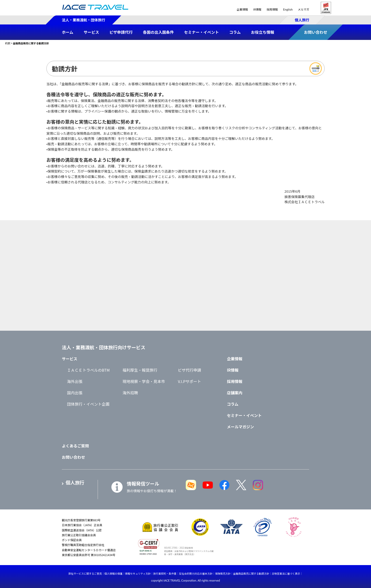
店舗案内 (235, 393)
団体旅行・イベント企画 (88, 404)
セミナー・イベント (244, 415)
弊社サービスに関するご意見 (85, 573)
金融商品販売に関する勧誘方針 (251, 573)
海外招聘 (130, 393)
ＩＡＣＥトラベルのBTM (88, 370)
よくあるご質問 (75, 446)
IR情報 (257, 9)
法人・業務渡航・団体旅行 (83, 20)
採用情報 (272, 9)
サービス (70, 359)
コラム (233, 404)
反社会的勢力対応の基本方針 (196, 573)
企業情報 (242, 9)
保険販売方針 (223, 573)
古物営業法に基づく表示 (286, 573)
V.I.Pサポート (190, 381)
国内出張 (75, 393)
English (288, 9)
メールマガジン (241, 427)
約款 (8, 43)
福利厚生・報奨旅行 (140, 370)
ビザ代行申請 (190, 370)
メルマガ (303, 9)
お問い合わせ (73, 457)
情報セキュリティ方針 (138, 573)
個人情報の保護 (113, 573)
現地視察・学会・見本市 (144, 381)
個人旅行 (302, 20)
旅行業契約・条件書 (165, 573)
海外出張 (75, 381)
